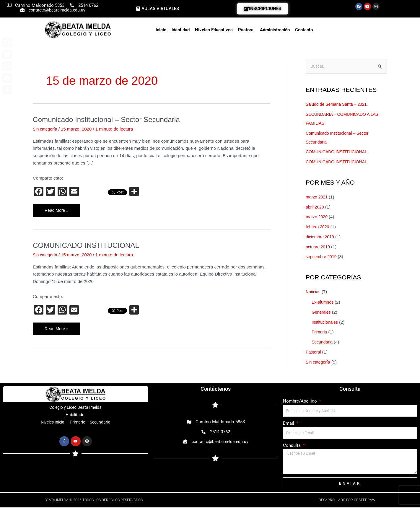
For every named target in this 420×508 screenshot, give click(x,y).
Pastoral (246, 30)
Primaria (320, 332)
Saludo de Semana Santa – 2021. (339, 105)
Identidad (181, 30)
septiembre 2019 (322, 257)
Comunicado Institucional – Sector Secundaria (111, 119)
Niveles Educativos (214, 30)
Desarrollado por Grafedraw (347, 501)
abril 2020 (315, 207)
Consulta (292, 446)
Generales (322, 313)
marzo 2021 (317, 197)
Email (289, 424)
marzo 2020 (317, 217)
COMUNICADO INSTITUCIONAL (90, 245)
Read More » (57, 209)
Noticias (314, 292)
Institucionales (326, 322)
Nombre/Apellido (301, 402)
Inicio (161, 30)
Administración (275, 30)
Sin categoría (46, 129)
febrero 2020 (318, 227)
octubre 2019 (319, 247)
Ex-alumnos (323, 303)
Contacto (304, 30)
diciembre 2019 (321, 237)
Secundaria (323, 342)
